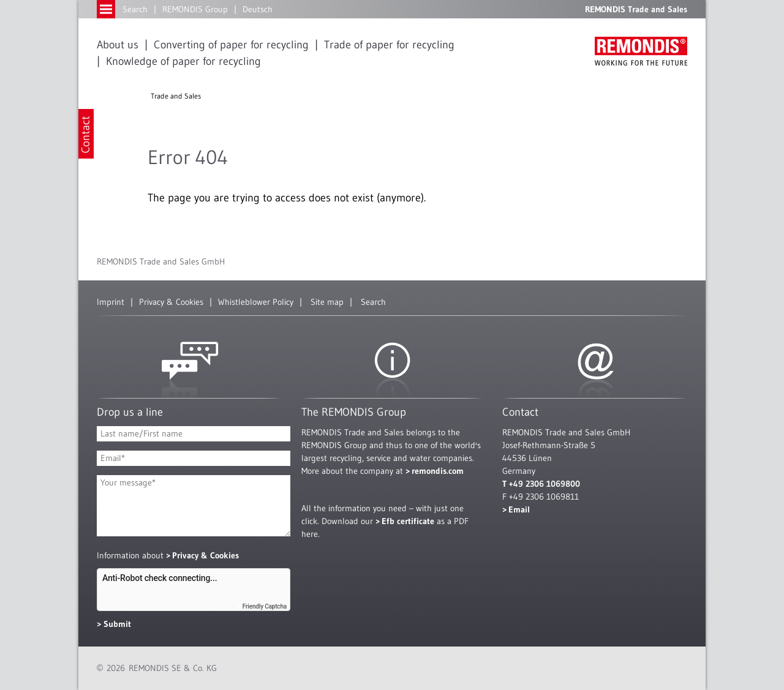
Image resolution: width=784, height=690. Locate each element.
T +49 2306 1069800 (541, 484)
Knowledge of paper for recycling (183, 61)
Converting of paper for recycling (231, 45)
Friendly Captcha (265, 606)
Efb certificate (408, 521)
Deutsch (258, 9)
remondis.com (438, 471)
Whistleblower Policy (256, 302)
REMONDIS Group (195, 9)
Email (519, 509)
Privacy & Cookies (171, 302)
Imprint (111, 302)
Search (135, 9)
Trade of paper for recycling (389, 45)
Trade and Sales (176, 96)
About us (118, 45)
